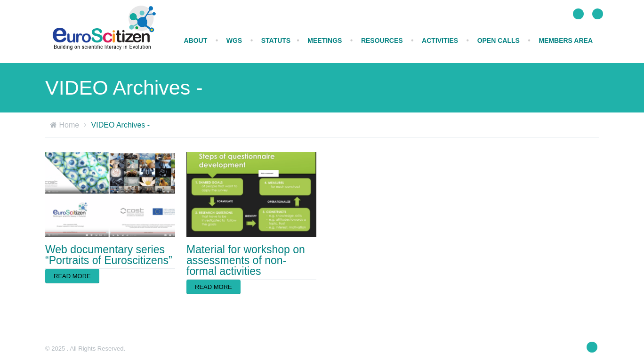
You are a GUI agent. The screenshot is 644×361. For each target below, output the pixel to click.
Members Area (566, 40)
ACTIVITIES (440, 40)
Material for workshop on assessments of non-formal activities (246, 260)
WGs (234, 40)
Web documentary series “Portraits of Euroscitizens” (109, 255)
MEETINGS (325, 40)
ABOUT (195, 40)
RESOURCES (382, 40)
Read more (72, 276)
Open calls (499, 40)
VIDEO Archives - (121, 125)
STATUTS (276, 40)
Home (69, 125)
